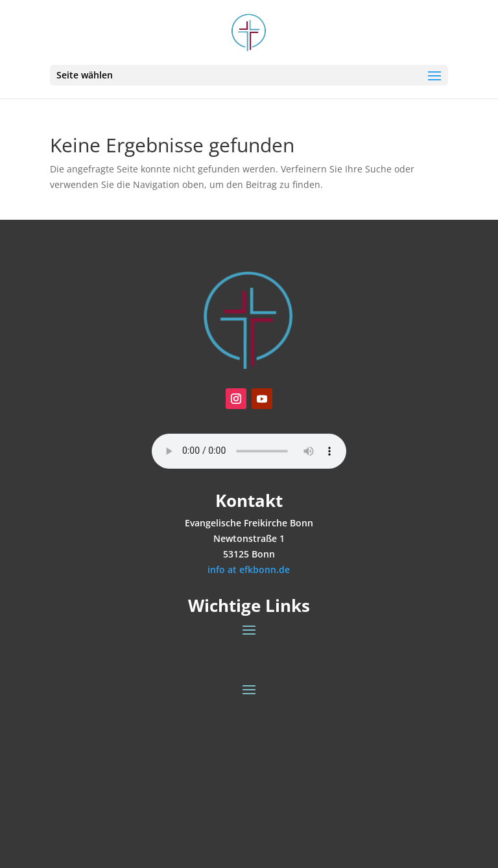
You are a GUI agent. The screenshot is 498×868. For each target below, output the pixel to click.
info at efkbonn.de (249, 569)
